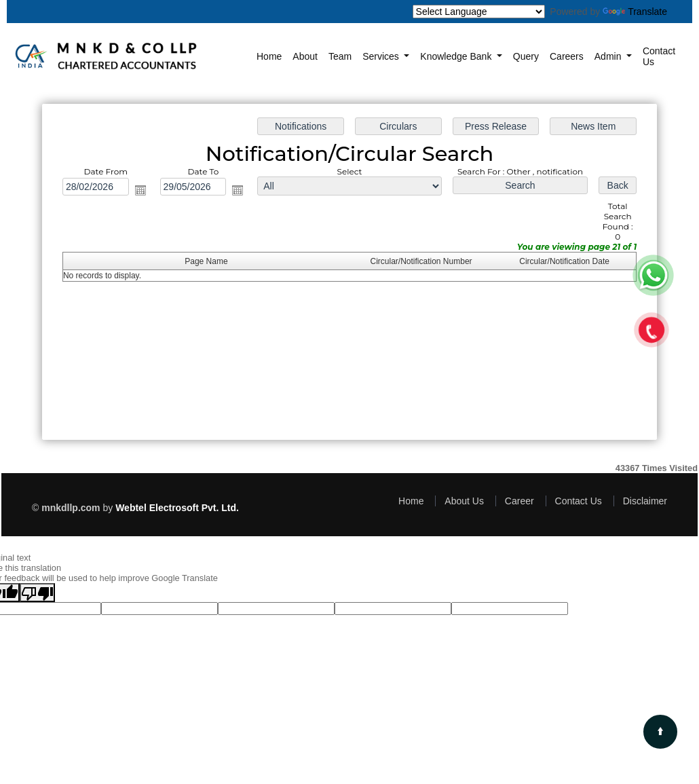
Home (269, 56)
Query (526, 56)
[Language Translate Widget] (479, 12)
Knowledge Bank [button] (457, 56)
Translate (635, 12)
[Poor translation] (37, 593)
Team (340, 56)
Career (519, 501)
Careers (567, 56)
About (305, 56)
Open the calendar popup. (140, 190)
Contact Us (659, 56)
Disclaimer (645, 501)
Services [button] (382, 56)
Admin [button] (609, 56)
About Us (464, 501)
